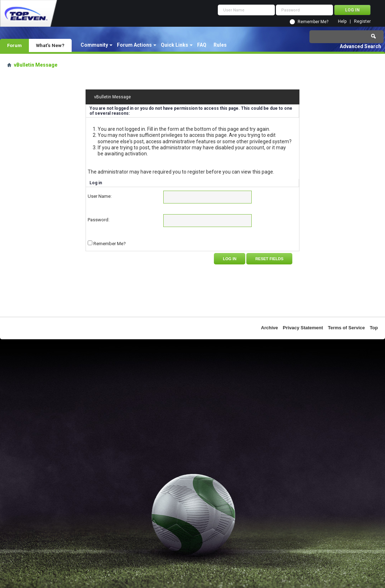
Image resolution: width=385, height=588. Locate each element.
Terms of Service (346, 328)
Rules (220, 45)
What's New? (50, 45)
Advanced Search (360, 46)
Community (94, 45)
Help (342, 22)
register (196, 172)
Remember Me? (313, 22)
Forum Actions (134, 45)
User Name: (100, 196)
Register (362, 22)
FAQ (202, 45)
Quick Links (174, 45)
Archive (269, 328)
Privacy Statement (303, 328)
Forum (14, 45)
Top (374, 328)
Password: (99, 220)
